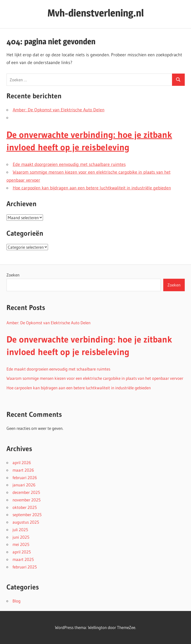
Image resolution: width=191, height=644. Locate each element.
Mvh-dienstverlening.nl (96, 13)
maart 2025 (23, 559)
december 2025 (26, 492)
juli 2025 (20, 530)
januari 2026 (24, 485)
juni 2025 (21, 537)
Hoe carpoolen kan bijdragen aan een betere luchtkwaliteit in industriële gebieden (92, 188)
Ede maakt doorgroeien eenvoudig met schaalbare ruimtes (69, 164)
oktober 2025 (25, 507)
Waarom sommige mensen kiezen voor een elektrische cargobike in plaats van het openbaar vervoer (95, 378)
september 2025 (27, 515)
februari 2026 (25, 477)
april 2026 (22, 462)
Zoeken (13, 275)
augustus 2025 (26, 522)
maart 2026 (23, 470)
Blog (16, 601)
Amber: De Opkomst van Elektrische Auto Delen (59, 110)
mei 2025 (21, 544)
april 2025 (22, 552)
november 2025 (26, 500)
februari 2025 (25, 567)
